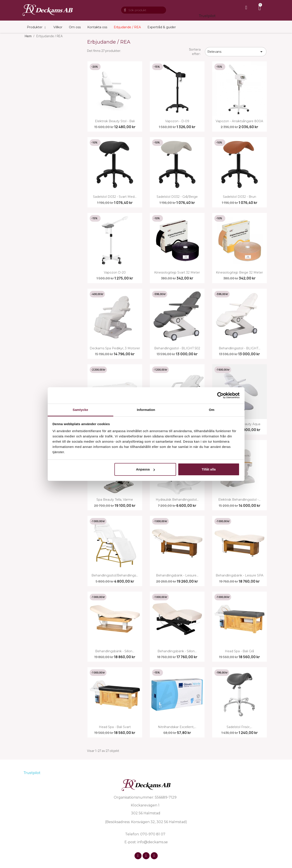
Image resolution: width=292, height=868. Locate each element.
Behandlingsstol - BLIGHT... (240, 348)
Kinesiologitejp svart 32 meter (177, 273)
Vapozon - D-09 (177, 121)
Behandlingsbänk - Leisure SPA (240, 575)
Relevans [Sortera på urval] (236, 52)
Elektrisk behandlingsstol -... (239, 500)
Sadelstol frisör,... (239, 727)
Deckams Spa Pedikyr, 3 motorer (115, 348)
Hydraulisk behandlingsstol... (177, 500)
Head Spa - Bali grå (239, 651)
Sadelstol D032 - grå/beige (177, 197)
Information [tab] (146, 410)
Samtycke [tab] (80, 410)
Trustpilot (207, 16)
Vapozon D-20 (115, 273)
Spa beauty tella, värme (115, 500)
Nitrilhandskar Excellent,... (177, 727)
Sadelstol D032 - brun (240, 197)
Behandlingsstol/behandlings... (115, 575)
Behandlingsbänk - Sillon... (115, 651)
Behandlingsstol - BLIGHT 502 (177, 348)
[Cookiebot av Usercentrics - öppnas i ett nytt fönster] (220, 395)
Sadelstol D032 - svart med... (115, 197)
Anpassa (146, 469)
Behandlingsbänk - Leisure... (177, 575)
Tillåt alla (209, 469)
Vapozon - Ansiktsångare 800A (239, 121)
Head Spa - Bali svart (115, 727)
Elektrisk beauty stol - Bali (115, 121)
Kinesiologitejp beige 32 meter (239, 273)
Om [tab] (212, 410)
